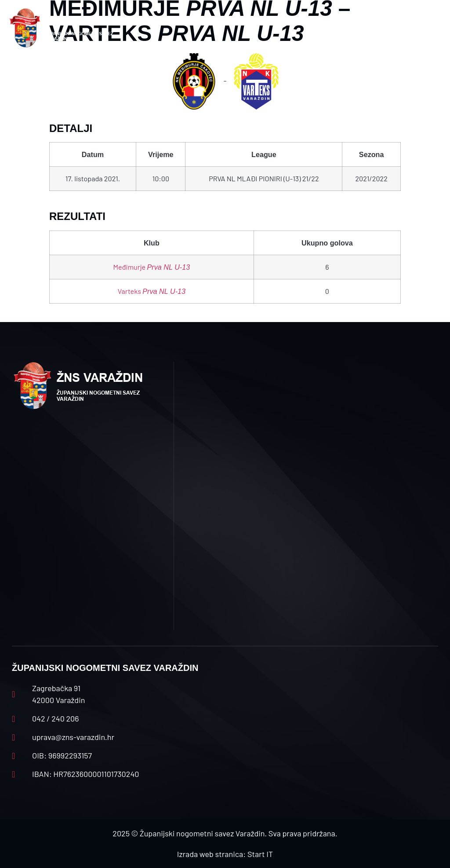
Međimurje (152, 267)
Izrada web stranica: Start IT (225, 854)
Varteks (152, 291)
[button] (153, 28)
